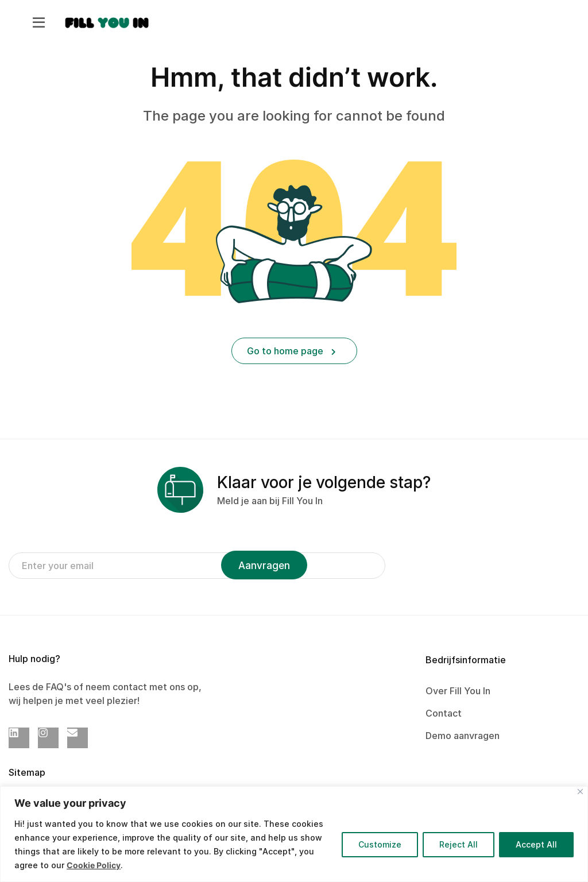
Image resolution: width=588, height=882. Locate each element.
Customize (380, 844)
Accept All (536, 844)
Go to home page (291, 351)
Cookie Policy (94, 865)
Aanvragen (264, 566)
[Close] (580, 792)
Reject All (459, 844)
